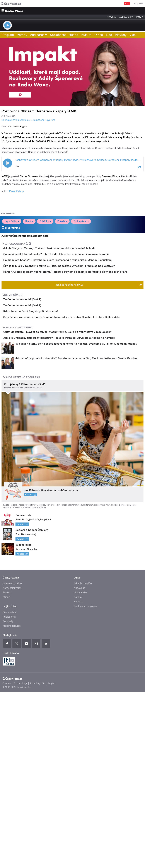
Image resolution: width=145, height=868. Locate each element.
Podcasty (8, 798)
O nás (99, 35)
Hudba (73, 35)
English (52, 860)
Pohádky (45, 303)
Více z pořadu (13, 419)
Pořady (22, 35)
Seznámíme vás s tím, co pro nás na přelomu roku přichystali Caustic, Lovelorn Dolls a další (74, 467)
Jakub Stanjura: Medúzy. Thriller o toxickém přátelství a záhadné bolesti (61, 329)
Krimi (29, 303)
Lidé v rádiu (80, 769)
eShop (6, 773)
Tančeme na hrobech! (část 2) (34, 438)
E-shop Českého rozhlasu (21, 554)
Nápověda (80, 764)
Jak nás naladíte (83, 760)
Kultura (86, 35)
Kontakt (78, 778)
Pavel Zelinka (17, 273)
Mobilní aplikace (12, 802)
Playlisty (121, 35)
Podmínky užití (38, 860)
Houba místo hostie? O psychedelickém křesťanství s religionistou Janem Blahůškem (70, 359)
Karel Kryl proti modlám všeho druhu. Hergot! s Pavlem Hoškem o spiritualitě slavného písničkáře (77, 388)
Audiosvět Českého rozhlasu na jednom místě (25, 317)
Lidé (109, 35)
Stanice (7, 769)
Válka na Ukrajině (12, 760)
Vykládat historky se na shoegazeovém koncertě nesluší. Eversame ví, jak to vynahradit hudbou (76, 520)
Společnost (58, 35)
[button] (139, 249)
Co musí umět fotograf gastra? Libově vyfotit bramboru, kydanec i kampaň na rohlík (68, 344)
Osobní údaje (21, 860)
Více (134, 35)
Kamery (140, 17)
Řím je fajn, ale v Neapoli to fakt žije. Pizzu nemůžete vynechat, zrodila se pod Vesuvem (71, 373)
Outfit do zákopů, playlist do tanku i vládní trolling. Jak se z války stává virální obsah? (70, 491)
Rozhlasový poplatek (85, 782)
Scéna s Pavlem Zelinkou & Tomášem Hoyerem (28, 120)
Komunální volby (12, 764)
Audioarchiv (126, 17)
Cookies (7, 860)
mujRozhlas (8, 295)
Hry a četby (12, 303)
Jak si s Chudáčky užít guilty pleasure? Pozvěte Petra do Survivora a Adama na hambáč (71, 506)
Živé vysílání (81, 303)
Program (112, 17)
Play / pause (8, 244)
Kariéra (78, 773)
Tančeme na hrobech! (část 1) (34, 424)
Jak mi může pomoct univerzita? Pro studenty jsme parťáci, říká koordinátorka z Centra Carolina (76, 535)
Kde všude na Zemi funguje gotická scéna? (43, 453)
